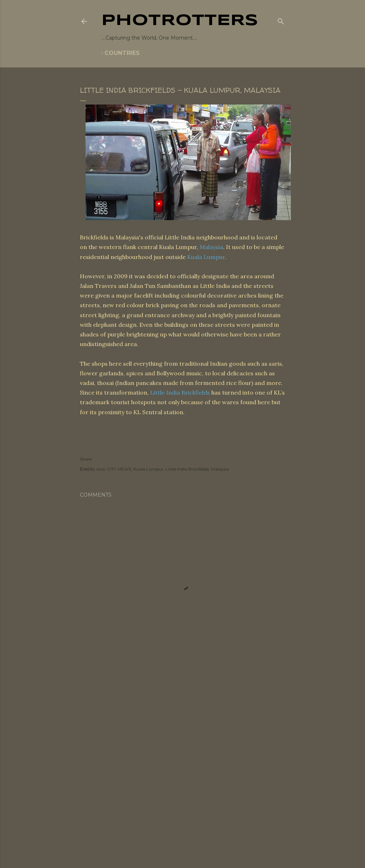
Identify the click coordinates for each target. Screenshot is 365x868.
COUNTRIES (122, 53)
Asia (101, 469)
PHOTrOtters (180, 21)
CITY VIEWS (119, 469)
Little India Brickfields (180, 392)
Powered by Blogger (182, 822)
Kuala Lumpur (206, 257)
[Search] (281, 20)
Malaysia (211, 247)
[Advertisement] (182, 732)
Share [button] (86, 459)
